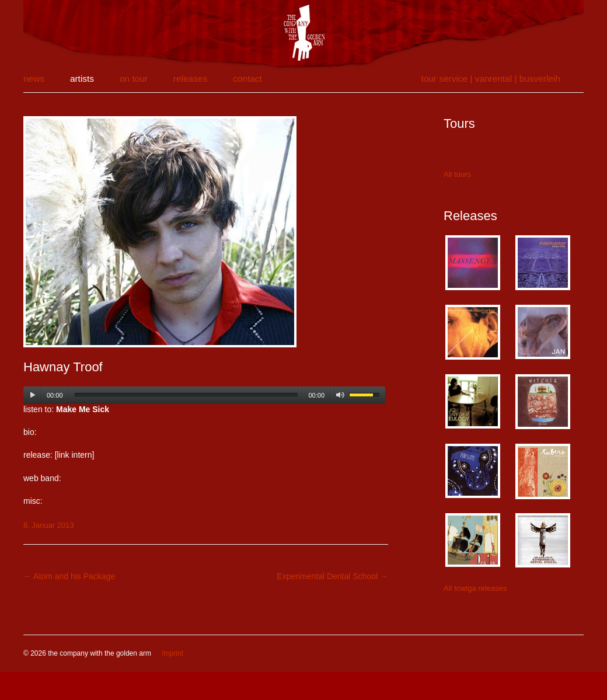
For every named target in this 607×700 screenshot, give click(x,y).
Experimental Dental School (332, 576)
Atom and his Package (69, 576)
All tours (457, 174)
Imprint (172, 653)
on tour (134, 79)
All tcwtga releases (475, 588)
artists (82, 79)
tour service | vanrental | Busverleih (491, 79)
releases (190, 79)
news (34, 79)
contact (247, 79)
